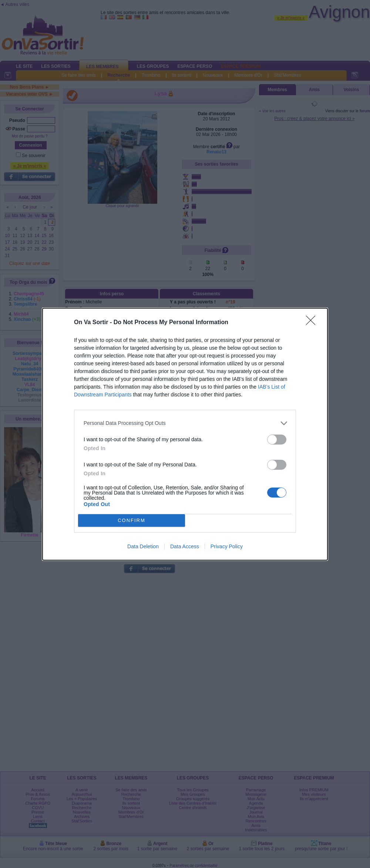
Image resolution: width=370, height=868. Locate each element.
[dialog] (185, 434)
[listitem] (185, 423)
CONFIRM (132, 520)
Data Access (185, 546)
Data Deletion (143, 546)
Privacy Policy (227, 546)
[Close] (313, 323)
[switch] (277, 440)
